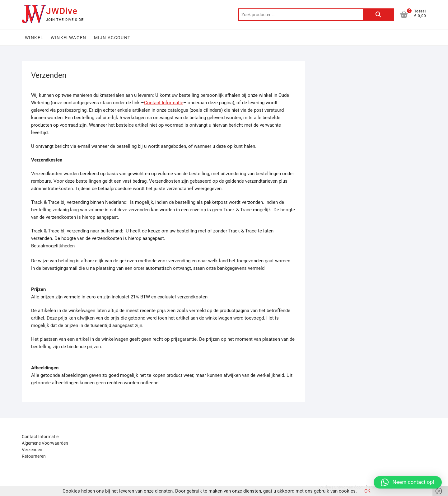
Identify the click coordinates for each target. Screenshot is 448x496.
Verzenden (32, 450)
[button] (408, 482)
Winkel (34, 38)
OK (367, 491)
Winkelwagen (68, 38)
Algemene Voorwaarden (45, 443)
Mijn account (112, 38)
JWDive (62, 11)
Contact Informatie (164, 103)
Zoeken (378, 15)
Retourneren (34, 456)
